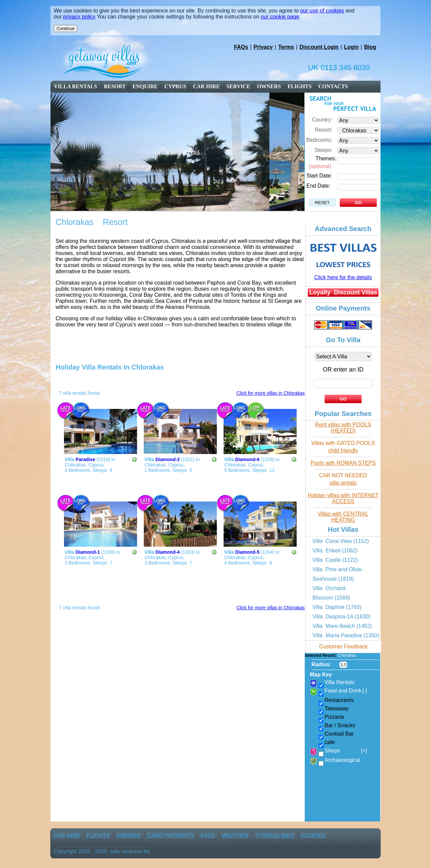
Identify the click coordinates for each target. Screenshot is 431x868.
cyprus (175, 86)
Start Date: (319, 176)
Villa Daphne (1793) (337, 607)
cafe (330, 742)
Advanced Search (343, 229)
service (239, 86)
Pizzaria (334, 717)
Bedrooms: (319, 140)
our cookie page (280, 17)
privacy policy (79, 17)
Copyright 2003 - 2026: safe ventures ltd (102, 851)
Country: (322, 120)
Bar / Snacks (340, 725)
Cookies (313, 835)
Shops (346, 751)
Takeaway (337, 709)
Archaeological (342, 760)
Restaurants (339, 700)
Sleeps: (323, 150)
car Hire (206, 86)
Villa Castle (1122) (335, 560)
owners (269, 86)
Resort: (324, 130)
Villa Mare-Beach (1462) (342, 626)
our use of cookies (322, 11)
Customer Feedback (343, 647)
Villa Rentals (75, 86)
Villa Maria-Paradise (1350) (346, 635)
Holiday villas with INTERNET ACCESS (343, 498)
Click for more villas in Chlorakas (271, 393)
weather (235, 835)
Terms (286, 47)
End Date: (318, 186)
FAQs (241, 47)
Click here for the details (343, 277)
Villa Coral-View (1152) (341, 541)
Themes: (326, 158)
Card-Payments (171, 835)
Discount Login (319, 47)
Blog (370, 47)
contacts (333, 86)
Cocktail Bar (339, 734)
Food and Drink (346, 691)
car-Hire (67, 835)
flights (300, 86)
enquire (145, 86)
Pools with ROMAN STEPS (343, 463)
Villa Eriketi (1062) (335, 551)
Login (352, 47)
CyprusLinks (275, 835)
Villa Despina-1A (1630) (341, 617)
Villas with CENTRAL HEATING (343, 517)
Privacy (263, 47)
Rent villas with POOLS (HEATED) (343, 428)
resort (115, 86)
